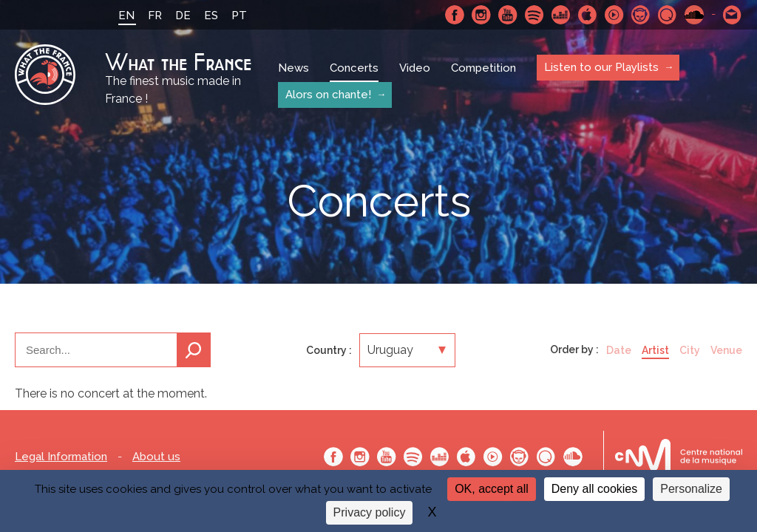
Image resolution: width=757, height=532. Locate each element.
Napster (641, 15)
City (690, 350)
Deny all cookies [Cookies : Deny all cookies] (595, 489)
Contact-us (733, 15)
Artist (655, 350)
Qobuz (668, 15)
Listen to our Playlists (601, 67)
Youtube (508, 15)
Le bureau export (679, 456)
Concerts (354, 68)
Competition (483, 68)
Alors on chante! (328, 95)
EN (126, 16)
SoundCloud (694, 15)
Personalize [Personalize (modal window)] (691, 489)
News (293, 68)
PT (239, 16)
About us (156, 457)
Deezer (561, 15)
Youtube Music (614, 15)
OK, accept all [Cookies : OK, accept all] (492, 489)
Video (415, 68)
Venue (726, 350)
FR (155, 16)
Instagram (481, 15)
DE (183, 16)
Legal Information (61, 457)
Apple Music (588, 15)
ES (211, 16)
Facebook (455, 15)
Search (194, 350)
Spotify (534, 15)
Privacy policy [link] (370, 512)
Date (619, 350)
